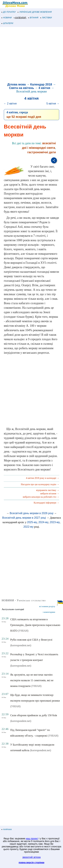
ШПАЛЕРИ (7, 23)
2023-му (55, 522)
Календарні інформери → (46, 503)
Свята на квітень (21, 88)
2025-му (32, 522)
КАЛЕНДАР (20, 18)
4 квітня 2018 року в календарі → (43, 478)
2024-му (43, 522)
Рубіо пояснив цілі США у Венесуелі (31, 640)
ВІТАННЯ (33, 18)
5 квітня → (53, 104)
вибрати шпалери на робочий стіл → (41, 497)
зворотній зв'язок (31, 857)
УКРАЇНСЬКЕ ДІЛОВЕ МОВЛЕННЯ (35, 12)
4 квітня (44, 88)
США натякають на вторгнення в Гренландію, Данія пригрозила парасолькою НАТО (35, 625)
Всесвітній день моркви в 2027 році (24, 518)
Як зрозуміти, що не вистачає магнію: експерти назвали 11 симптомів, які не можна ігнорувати (32, 680)
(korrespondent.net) (21, 645)
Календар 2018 (41, 84)
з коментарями (49, 612)
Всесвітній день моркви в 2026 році (31, 513)
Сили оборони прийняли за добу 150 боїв (33, 715)
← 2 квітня (10, 104)
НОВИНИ (7, 18)
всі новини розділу (47, 606)
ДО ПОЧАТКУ (9, 12)
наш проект (32, 839)
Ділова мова (16, 84)
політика (7, 829)
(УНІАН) (23, 631)
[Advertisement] (31, 55)
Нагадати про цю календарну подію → (40, 484)
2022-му (28, 527)
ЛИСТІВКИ (46, 18)
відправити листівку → (48, 490)
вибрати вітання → (50, 494)
